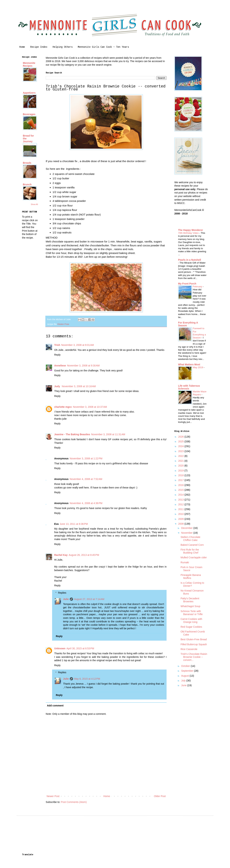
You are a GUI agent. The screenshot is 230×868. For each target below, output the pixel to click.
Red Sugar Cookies (191, 627)
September (187, 671)
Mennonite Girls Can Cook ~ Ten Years (103, 47)
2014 (181, 495)
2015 (181, 490)
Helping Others (63, 47)
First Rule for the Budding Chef (190, 551)
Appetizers (29, 93)
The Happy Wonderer (191, 230)
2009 (181, 519)
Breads (27, 163)
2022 (181, 456)
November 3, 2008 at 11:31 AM (108, 434)
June (184, 685)
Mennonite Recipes (29, 64)
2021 (181, 461)
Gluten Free (63, 324)
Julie (66, 599)
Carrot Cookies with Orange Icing (191, 620)
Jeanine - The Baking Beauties (72, 434)
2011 (181, 509)
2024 (181, 446)
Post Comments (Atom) (74, 802)
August (185, 676)
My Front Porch (187, 284)
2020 (181, 466)
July (184, 681)
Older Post (160, 796)
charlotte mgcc (63, 407)
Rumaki (185, 562)
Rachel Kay (61, 555)
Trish (57, 345)
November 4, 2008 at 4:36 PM (86, 503)
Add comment (55, 706)
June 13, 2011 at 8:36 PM (74, 524)
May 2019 (198, 367)
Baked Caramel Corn (192, 545)
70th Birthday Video (189, 233)
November (187, 533)
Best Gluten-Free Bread (194, 639)
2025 (181, 441)
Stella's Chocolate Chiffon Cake (190, 539)
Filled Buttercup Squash (194, 644)
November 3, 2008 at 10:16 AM (79, 386)
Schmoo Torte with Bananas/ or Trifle (192, 613)
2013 (181, 500)
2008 (181, 524)
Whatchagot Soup (190, 606)
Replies (62, 593)
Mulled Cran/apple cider (194, 557)
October (186, 666)
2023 (181, 451)
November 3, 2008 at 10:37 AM (90, 407)
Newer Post (53, 796)
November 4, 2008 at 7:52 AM (86, 479)
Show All (34, 204)
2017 (181, 480)
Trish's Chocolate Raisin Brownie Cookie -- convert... (194, 657)
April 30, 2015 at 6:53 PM (80, 648)
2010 (181, 514)
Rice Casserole (189, 649)
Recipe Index (39, 47)
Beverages (29, 114)
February (198, 287)
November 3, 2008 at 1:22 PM (86, 458)
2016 (181, 485)
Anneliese (60, 366)
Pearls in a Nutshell (190, 260)
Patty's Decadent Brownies (190, 600)
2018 (181, 475)
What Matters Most (189, 364)
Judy (57, 386)
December (187, 528)
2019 (181, 471)
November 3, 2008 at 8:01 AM (77, 345)
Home (22, 47)
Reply (57, 355)
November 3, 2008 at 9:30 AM (83, 366)
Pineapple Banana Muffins (191, 577)
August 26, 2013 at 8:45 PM (84, 555)
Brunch (27, 184)
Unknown (60, 648)
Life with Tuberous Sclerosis (189, 387)
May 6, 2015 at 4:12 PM (87, 679)
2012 (181, 504)
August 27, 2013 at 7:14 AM (89, 599)
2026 (181, 437)
